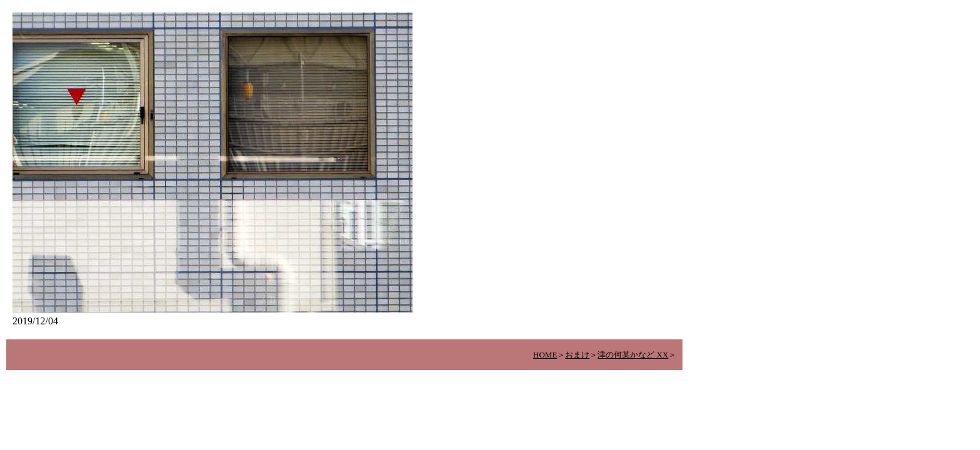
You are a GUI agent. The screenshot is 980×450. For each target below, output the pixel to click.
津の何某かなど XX (633, 355)
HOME (545, 355)
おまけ (577, 355)
